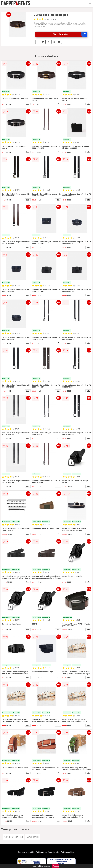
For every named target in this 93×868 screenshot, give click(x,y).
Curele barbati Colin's (14, 837)
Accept (56, 866)
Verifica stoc (70, 34)
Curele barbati (33, 837)
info (28, 104)
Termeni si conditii (26, 852)
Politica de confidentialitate (47, 852)
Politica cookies (67, 852)
